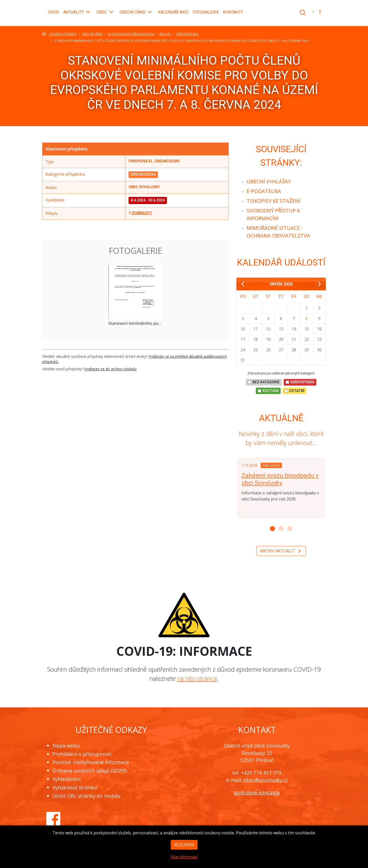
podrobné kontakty (257, 793)
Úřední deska (143, 174)
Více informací (184, 864)
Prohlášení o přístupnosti (82, 754)
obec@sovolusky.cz (266, 780)
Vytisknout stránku (75, 787)
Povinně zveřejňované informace (91, 762)
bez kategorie (264, 382)
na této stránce (197, 678)
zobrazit (142, 213)
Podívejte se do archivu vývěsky (110, 369)
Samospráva (300, 382)
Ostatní (295, 391)
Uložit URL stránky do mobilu (86, 796)
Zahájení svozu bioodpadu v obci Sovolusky (280, 479)
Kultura (268, 391)
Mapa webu (66, 746)
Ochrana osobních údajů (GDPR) (90, 771)
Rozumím (184, 852)
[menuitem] (269, 181)
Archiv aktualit (281, 551)
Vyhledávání (66, 779)
